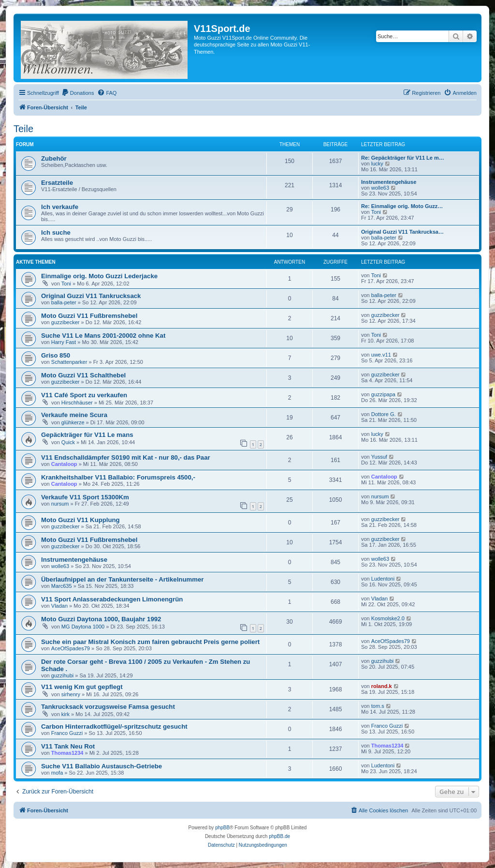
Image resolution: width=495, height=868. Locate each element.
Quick (68, 442)
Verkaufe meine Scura (74, 415)
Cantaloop (64, 464)
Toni (376, 212)
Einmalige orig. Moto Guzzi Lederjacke (99, 276)
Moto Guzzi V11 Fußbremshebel (89, 316)
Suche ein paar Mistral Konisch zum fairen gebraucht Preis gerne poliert (150, 642)
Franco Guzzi (67, 733)
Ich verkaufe (60, 207)
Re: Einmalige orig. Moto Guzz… (402, 206)
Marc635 (62, 586)
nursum (60, 504)
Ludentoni (383, 579)
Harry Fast (64, 342)
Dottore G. (384, 414)
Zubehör (54, 158)
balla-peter (384, 238)
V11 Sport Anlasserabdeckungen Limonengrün (112, 599)
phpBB (222, 828)
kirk (66, 714)
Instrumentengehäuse (389, 182)
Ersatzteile (57, 183)
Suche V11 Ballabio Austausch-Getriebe (102, 766)
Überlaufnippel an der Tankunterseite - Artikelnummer (122, 579)
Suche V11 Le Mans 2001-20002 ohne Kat (103, 336)
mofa (57, 773)
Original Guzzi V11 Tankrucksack (91, 296)
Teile (23, 129)
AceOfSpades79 (71, 648)
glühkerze (73, 422)
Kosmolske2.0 (388, 618)
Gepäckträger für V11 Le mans (87, 435)
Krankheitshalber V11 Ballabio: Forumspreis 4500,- (118, 477)
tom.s (378, 706)
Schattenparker (69, 362)
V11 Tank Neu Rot (68, 746)
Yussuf (379, 457)
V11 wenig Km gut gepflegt (82, 687)
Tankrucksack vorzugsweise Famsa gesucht (108, 707)
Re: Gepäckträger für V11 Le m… (403, 158)
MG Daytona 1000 (83, 627)
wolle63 (380, 188)
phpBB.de (279, 836)
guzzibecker (66, 322)
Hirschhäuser (77, 403)
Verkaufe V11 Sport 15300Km (85, 497)
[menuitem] (78, 93)
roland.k (382, 686)
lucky (377, 164)
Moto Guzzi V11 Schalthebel (83, 375)
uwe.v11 (381, 355)
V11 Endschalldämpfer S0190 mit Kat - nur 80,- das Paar (126, 457)
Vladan (59, 606)
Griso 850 (56, 355)
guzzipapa (383, 394)
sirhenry (71, 694)
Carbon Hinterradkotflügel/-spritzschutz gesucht (114, 726)
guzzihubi (62, 675)
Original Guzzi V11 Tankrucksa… (402, 232)
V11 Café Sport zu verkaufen (84, 395)
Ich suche (56, 232)
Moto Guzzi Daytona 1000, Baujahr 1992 (101, 619)
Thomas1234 (67, 753)
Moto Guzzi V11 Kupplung (80, 520)
